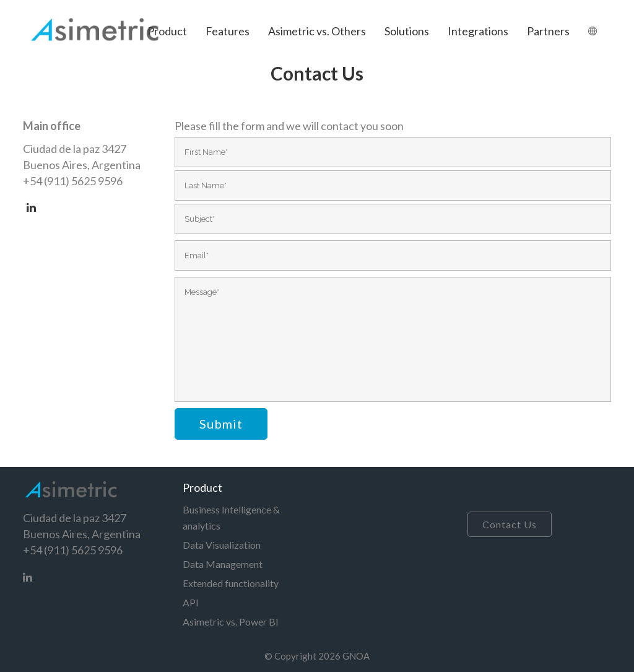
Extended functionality (231, 583)
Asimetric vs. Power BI (231, 622)
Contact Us (510, 524)
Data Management (223, 564)
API (191, 602)
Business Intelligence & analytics (231, 517)
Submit (221, 424)
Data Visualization (222, 545)
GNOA (356, 656)
